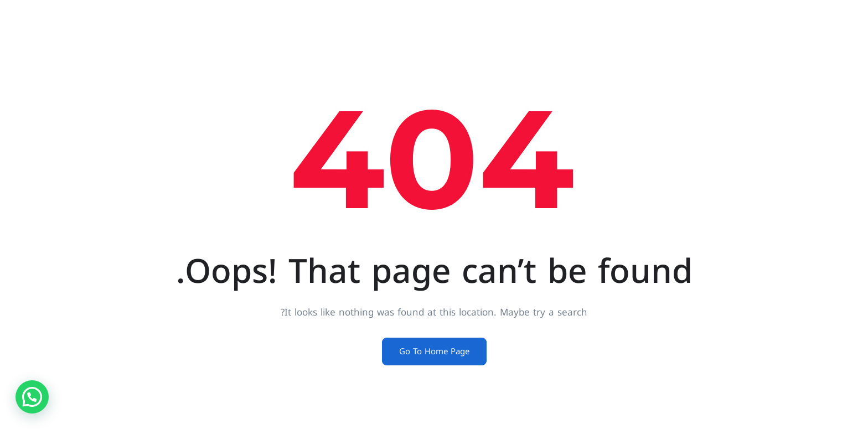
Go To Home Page (434, 352)
